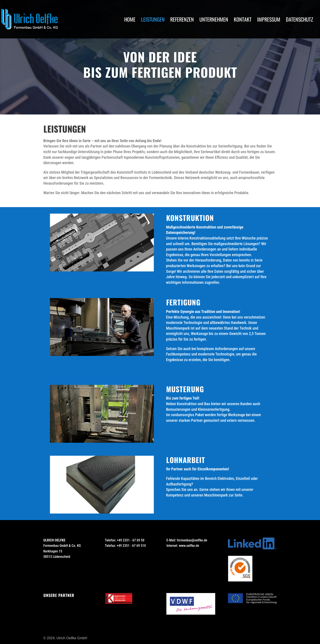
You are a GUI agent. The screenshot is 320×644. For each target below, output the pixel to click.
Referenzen (182, 20)
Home (130, 20)
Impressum (269, 20)
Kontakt (243, 20)
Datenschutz (299, 20)
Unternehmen (214, 20)
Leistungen (153, 20)
